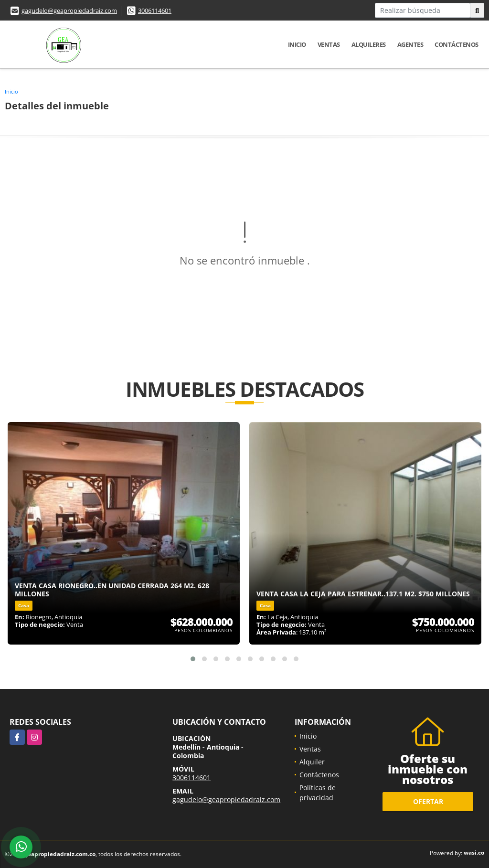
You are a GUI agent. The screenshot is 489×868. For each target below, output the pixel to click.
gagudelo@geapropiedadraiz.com (69, 11)
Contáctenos (457, 44)
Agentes (410, 44)
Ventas (329, 44)
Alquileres (369, 44)
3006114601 (155, 11)
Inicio (297, 44)
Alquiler (312, 762)
